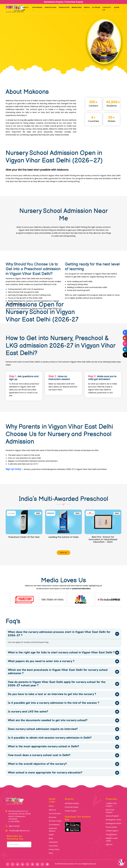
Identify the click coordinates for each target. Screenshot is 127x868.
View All (63, 553)
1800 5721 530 (14, 826)
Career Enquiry (71, 811)
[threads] (37, 864)
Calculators (53, 842)
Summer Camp (55, 821)
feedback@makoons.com (19, 831)
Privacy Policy (54, 849)
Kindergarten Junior (113, 820)
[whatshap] (42, 864)
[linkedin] (23, 864)
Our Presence (54, 825)
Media (87, 9)
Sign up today (13, 469)
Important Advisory (53, 830)
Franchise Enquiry (74, 2)
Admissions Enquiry (54, 2)
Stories (96, 7)
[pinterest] (32, 864)
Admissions (51, 7)
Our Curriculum (55, 814)
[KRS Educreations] (7, 816)
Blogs (51, 838)
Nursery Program (112, 816)
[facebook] (8, 864)
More (117, 9)
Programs (37, 9)
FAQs (51, 853)
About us (52, 810)
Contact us (107, 9)
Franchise (64, 7)
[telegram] (47, 864)
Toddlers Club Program (111, 805)
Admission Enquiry (72, 803)
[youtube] (18, 864)
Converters (53, 846)
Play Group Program (110, 811)
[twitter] (27, 864)
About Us (26, 9)
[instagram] (13, 864)
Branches (77, 7)
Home (51, 806)
